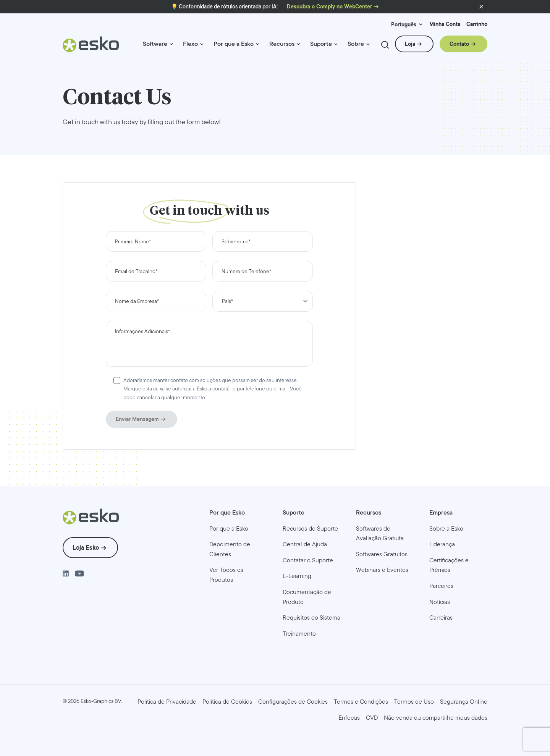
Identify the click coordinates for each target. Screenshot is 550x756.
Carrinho (477, 24)
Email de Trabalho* (136, 271)
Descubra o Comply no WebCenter (329, 7)
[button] (481, 7)
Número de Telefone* (246, 271)
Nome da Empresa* (137, 301)
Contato (459, 44)
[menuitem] (158, 47)
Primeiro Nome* (133, 241)
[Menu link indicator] (171, 44)
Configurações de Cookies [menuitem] (293, 702)
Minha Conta (445, 24)
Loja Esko (86, 548)
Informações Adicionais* (142, 331)
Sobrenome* (236, 241)
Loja (410, 44)
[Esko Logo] (91, 47)
